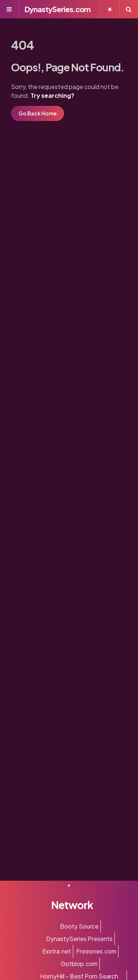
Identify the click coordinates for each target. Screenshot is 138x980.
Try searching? (52, 95)
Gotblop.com (79, 964)
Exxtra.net (57, 951)
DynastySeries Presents (79, 939)
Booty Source (79, 926)
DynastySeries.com (58, 9)
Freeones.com (96, 951)
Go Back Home (38, 113)
